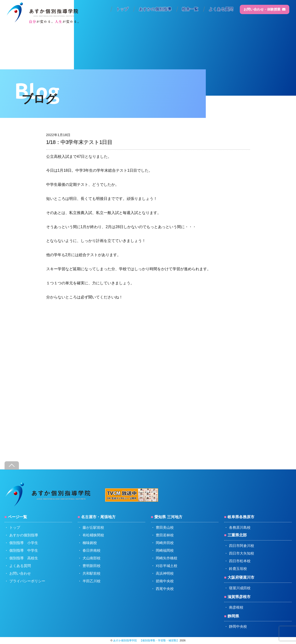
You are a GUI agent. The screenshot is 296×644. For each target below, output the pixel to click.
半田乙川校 (92, 581)
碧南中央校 (165, 581)
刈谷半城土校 (167, 566)
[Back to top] (12, 465)
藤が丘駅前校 (93, 527)
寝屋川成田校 (240, 588)
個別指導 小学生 (24, 543)
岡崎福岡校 (165, 550)
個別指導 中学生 (24, 550)
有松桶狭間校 (93, 535)
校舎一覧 (190, 9)
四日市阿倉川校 (242, 546)
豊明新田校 (92, 566)
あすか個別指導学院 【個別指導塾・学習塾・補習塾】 (146, 640)
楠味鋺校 (90, 543)
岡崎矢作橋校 (167, 558)
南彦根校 (236, 607)
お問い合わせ (20, 573)
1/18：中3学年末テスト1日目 (79, 142)
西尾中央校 (165, 589)
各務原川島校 (240, 527)
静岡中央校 (238, 626)
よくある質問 (221, 9)
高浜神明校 (165, 573)
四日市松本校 (240, 561)
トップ (122, 9)
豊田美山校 (165, 527)
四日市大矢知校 (242, 553)
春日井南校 (92, 550)
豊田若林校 (165, 535)
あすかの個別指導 (155, 9)
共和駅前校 (92, 573)
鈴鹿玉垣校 (238, 569)
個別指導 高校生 (24, 558)
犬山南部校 (92, 558)
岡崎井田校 (165, 543)
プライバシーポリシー (27, 581)
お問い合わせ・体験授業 (265, 9)
